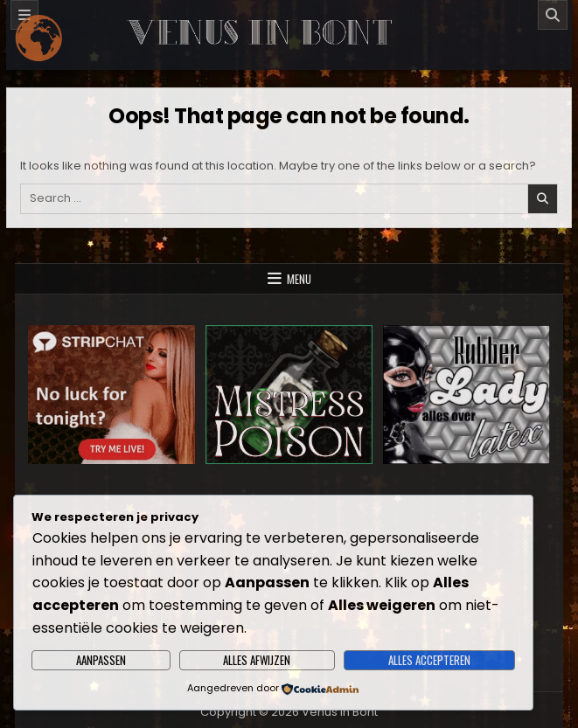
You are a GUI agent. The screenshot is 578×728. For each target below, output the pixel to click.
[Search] (553, 15)
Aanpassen (101, 660)
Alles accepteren (429, 660)
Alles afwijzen (257, 660)
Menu (299, 279)
